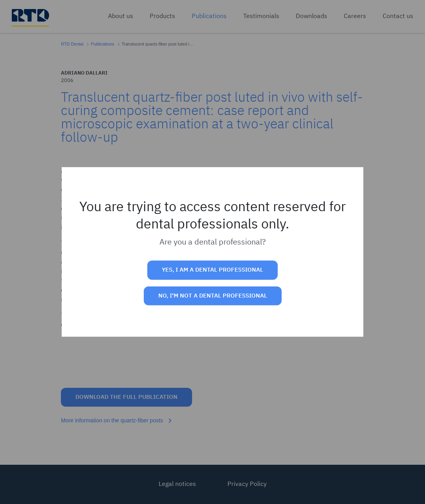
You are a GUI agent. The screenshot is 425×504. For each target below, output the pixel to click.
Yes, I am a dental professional (212, 270)
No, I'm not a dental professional (213, 296)
